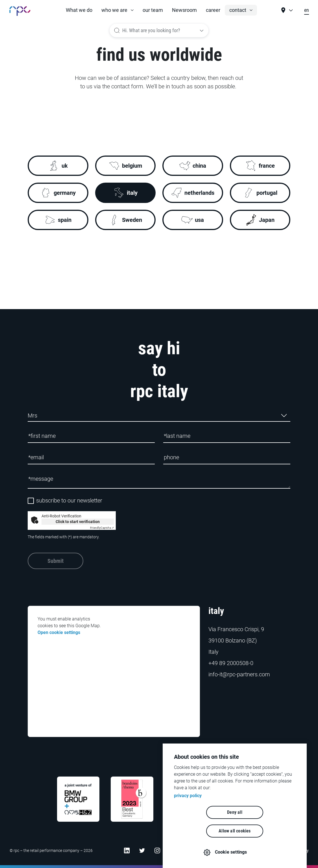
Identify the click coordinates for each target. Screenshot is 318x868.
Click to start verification (78, 522)
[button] (117, 10)
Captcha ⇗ (102, 528)
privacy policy (188, 814)
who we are (114, 10)
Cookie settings (231, 852)
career (213, 10)
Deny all (202, 831)
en (307, 10)
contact (238, 10)
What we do (79, 10)
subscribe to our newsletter (69, 501)
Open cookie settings (59, 632)
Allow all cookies (267, 831)
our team (153, 10)
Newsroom (184, 10)
